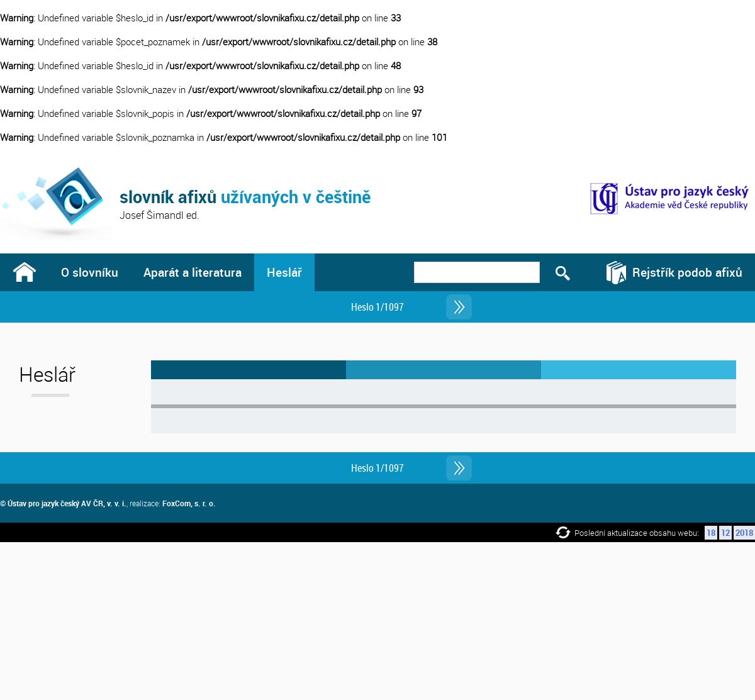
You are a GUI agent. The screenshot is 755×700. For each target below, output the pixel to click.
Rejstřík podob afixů (687, 272)
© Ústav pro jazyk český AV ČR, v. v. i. (63, 503)
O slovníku (90, 272)
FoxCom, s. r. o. (189, 503)
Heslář (284, 272)
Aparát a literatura (193, 272)
